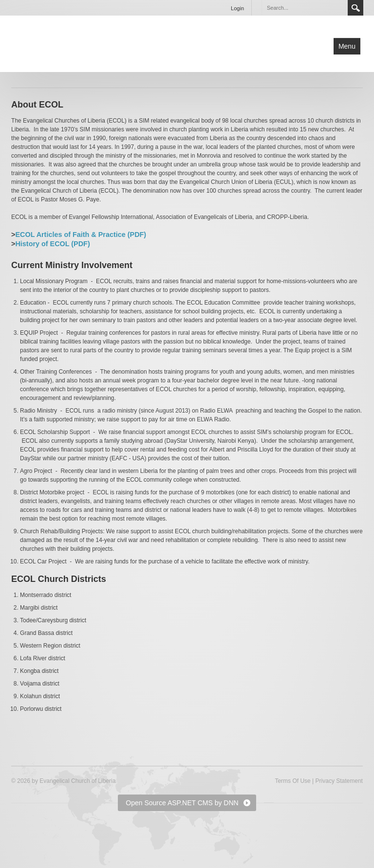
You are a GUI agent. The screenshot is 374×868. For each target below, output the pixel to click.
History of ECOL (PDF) (52, 244)
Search (355, 8)
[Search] (304, 8)
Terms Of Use (292, 781)
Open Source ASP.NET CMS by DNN (182, 803)
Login (237, 8)
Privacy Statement (339, 781)
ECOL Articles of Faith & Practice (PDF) (81, 235)
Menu (347, 46)
